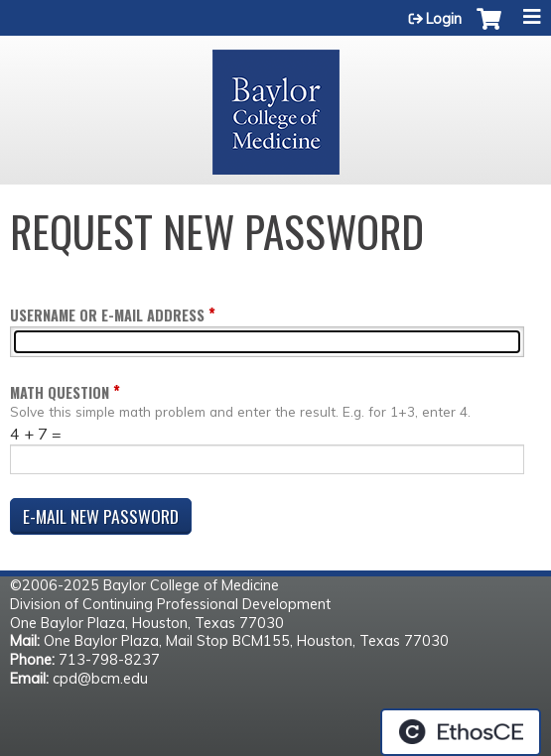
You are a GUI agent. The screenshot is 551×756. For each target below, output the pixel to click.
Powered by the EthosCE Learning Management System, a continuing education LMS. (461, 732)
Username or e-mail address (107, 315)
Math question (60, 392)
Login (444, 19)
